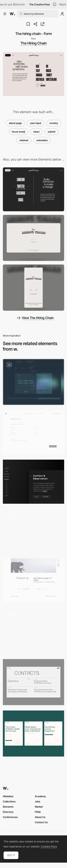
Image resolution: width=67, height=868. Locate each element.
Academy (40, 796)
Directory (8, 812)
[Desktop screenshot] (33, 238)
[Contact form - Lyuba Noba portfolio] (33, 531)
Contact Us (41, 822)
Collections (9, 801)
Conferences (10, 817)
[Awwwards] (12, 14)
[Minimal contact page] (33, 580)
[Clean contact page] (33, 482)
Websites (8, 796)
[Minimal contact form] (33, 432)
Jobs (38, 801)
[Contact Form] (33, 382)
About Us (40, 817)
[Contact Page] (33, 631)
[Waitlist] (33, 734)
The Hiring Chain (33, 43)
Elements (8, 807)
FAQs (38, 812)
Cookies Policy (49, 846)
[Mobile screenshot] (33, 288)
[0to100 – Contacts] (33, 682)
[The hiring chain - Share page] (33, 189)
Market (39, 807)
